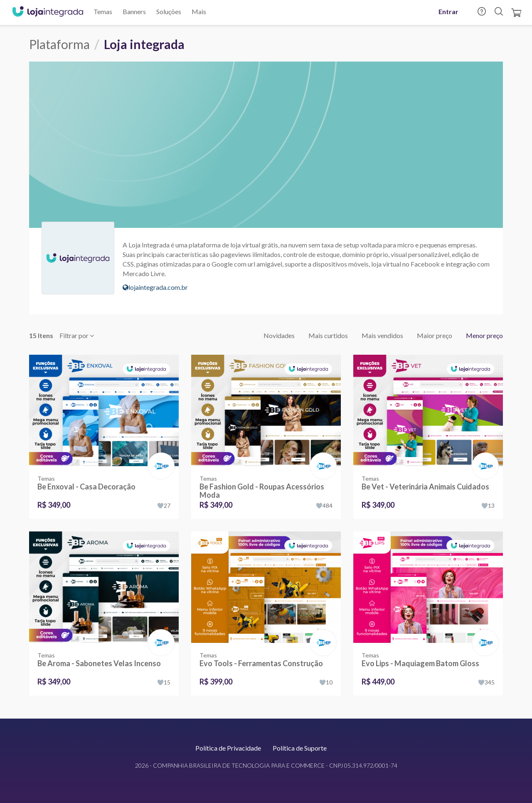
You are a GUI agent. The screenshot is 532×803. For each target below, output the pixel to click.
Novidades (279, 335)
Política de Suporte (300, 748)
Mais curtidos (328, 335)
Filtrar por (77, 335)
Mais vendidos (382, 335)
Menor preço (484, 335)
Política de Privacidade (228, 748)
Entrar (448, 11)
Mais (199, 11)
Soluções (169, 11)
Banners (134, 11)
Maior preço (435, 335)
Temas (103, 11)
